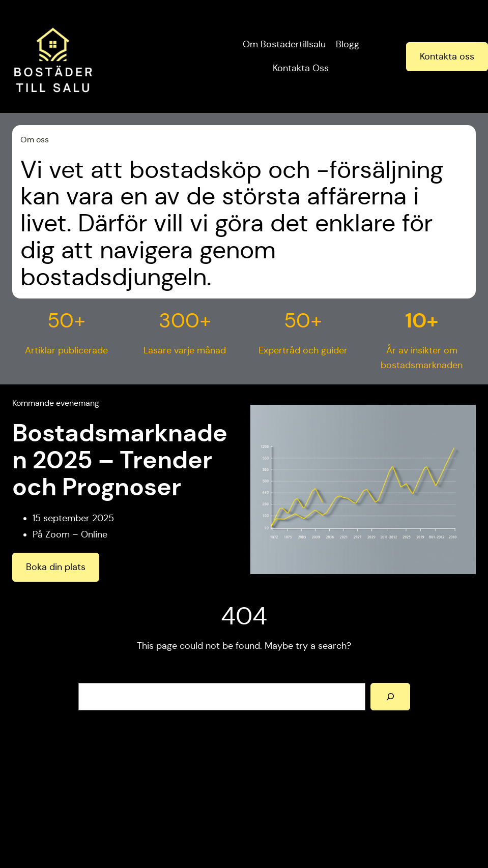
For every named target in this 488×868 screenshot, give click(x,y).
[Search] (390, 697)
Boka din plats (56, 567)
